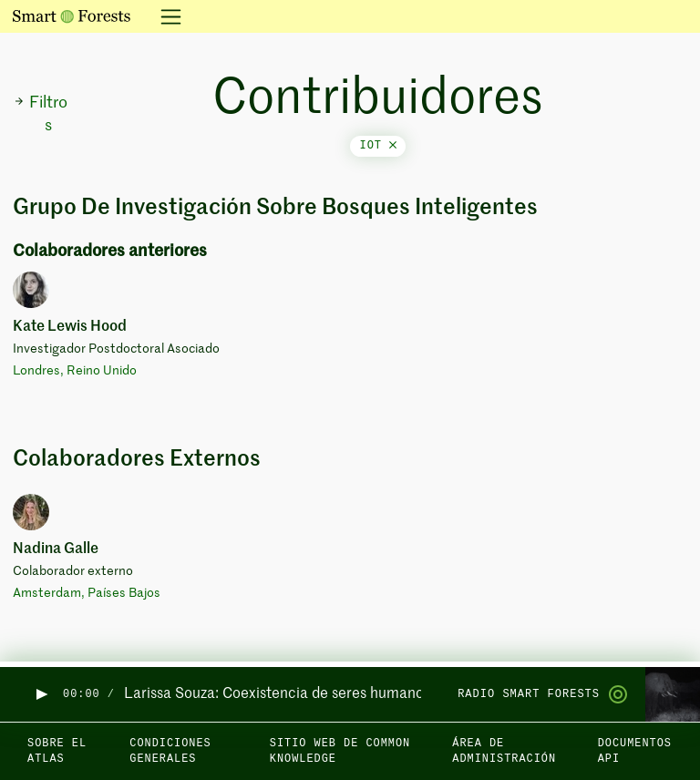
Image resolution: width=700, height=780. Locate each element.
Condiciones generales (170, 751)
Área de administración (504, 751)
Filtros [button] (41, 114)
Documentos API (635, 751)
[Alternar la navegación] (165, 16)
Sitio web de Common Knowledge (340, 751)
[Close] (393, 146)
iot (378, 146)
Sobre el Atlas (57, 751)
